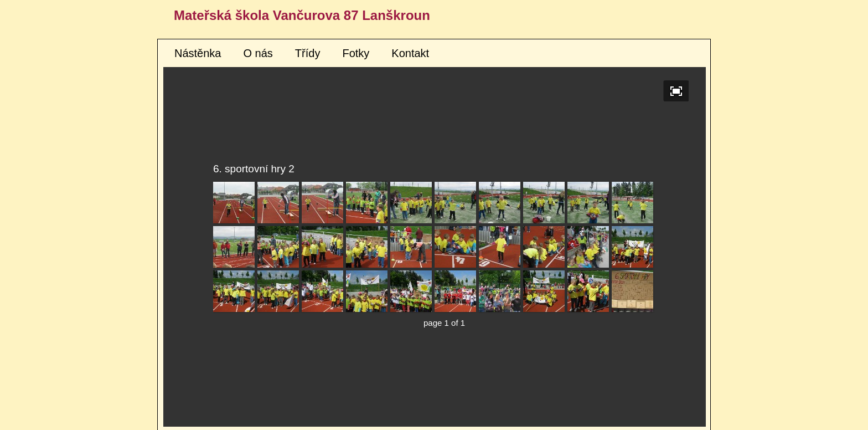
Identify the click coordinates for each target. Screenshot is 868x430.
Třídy (308, 53)
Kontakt (410, 53)
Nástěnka (198, 53)
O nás (258, 53)
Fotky (356, 53)
